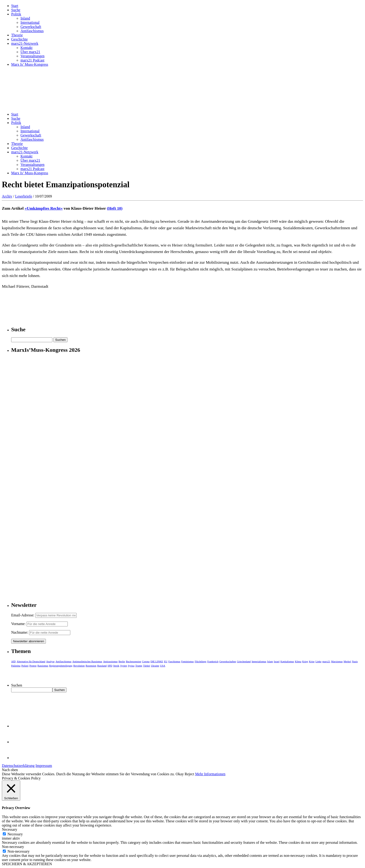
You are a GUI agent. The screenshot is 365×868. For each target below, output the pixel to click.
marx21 (326, 661)
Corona (146, 661)
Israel (277, 661)
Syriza (131, 666)
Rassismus (43, 666)
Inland (25, 18)
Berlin (122, 661)
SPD (110, 666)
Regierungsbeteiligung (61, 666)
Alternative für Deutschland (31, 661)
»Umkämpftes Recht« (44, 208)
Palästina (16, 666)
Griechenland (244, 661)
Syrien (123, 666)
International (30, 22)
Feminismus (188, 661)
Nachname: (20, 632)
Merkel (347, 661)
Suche (16, 10)
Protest (33, 666)
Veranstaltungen (32, 56)
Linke (318, 661)
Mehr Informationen (210, 774)
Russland (102, 666)
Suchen (17, 685)
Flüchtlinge (200, 661)
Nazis (355, 661)
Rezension (91, 666)
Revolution (79, 666)
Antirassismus (110, 661)
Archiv (7, 196)
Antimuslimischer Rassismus (87, 661)
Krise (312, 661)
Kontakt (27, 48)
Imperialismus (259, 661)
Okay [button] (180, 774)
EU (166, 661)
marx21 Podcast (32, 60)
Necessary (15, 834)
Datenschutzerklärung (18, 766)
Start (15, 6)
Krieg (305, 661)
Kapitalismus (287, 661)
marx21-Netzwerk (25, 43)
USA (163, 666)
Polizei (25, 666)
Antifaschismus (32, 31)
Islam (270, 661)
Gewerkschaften (228, 661)
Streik (116, 666)
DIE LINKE (157, 661)
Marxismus (337, 661)
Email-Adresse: (23, 615)
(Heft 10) (115, 208)
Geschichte (19, 39)
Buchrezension (133, 661)
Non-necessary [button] (13, 847)
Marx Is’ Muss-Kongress (30, 64)
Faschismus (174, 661)
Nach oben (10, 770)
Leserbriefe (24, 196)
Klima (298, 661)
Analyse (50, 661)
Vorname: (18, 624)
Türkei (147, 666)
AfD (14, 661)
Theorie (17, 35)
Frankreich (213, 661)
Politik (16, 14)
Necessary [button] (10, 829)
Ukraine (155, 666)
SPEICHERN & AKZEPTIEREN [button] (27, 864)
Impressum (44, 766)
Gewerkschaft (31, 27)
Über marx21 (30, 52)
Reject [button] (189, 774)
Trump (139, 666)
